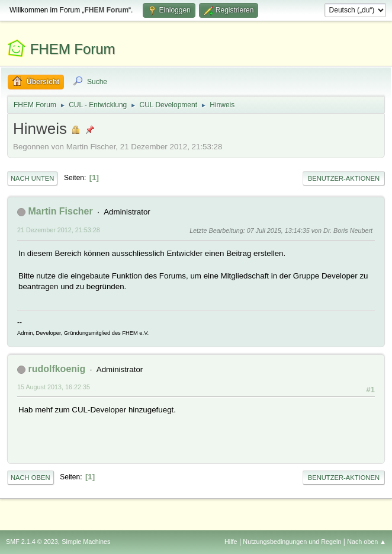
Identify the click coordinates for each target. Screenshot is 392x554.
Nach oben (30, 478)
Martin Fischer (60, 211)
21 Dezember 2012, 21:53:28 (59, 230)
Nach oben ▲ (367, 542)
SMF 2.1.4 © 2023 (32, 542)
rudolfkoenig (57, 369)
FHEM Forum (73, 49)
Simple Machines (86, 542)
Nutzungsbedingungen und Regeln (292, 542)
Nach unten (32, 178)
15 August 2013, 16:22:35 (54, 387)
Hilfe (231, 542)
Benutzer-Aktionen (344, 178)
